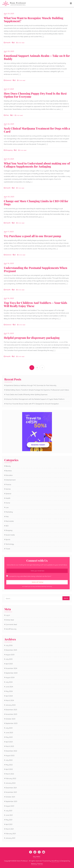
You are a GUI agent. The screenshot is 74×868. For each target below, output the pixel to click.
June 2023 (9, 733)
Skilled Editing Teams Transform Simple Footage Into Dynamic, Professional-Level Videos (37, 390)
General (8, 80)
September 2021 (11, 801)
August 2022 (10, 755)
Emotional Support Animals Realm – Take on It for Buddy (37, 57)
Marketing (9, 512)
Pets (6, 115)
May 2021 (9, 820)
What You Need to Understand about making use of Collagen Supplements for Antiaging (37, 165)
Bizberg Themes (37, 864)
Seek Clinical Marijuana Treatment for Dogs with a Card (37, 130)
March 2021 (10, 829)
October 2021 (10, 797)
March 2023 (10, 746)
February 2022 (11, 778)
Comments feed (11, 624)
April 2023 (9, 742)
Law (7, 507)
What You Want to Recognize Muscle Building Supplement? (34, 19)
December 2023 (11, 710)
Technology (10, 544)
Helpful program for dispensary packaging (32, 338)
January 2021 (10, 838)
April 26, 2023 (9, 124)
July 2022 (9, 760)
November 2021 (11, 792)
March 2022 (10, 774)
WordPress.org (11, 629)
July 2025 (9, 659)
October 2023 (10, 719)
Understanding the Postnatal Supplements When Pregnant (36, 269)
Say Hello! (37, 856)
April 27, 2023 (9, 89)
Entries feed (10, 620)
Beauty (8, 466)
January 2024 (11, 705)
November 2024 (11, 668)
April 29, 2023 (9, 14)
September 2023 (11, 723)
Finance (8, 484)
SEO (7, 526)
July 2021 (9, 811)
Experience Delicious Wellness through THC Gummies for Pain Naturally (31, 385)
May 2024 (9, 691)
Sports (8, 539)
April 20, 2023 (9, 197)
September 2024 (11, 673)
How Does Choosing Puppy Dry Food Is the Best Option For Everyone (35, 95)
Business (9, 471)
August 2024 (10, 677)
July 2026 (9, 645)
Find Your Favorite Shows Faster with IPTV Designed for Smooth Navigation (32, 404)
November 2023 (11, 714)
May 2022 (9, 765)
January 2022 (11, 783)
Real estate (10, 521)
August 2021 (10, 806)
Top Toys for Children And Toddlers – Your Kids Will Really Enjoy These (36, 304)
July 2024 (9, 682)
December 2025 (11, 650)
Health (7, 43)
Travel (8, 549)
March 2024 (10, 700)
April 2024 (9, 696)
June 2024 (9, 687)
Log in (8, 615)
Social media (10, 535)
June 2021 (9, 815)
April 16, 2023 (9, 263)
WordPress (55, 861)
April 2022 (9, 769)
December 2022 (11, 751)
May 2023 (9, 737)
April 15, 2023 (9, 333)
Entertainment (11, 480)
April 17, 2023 (9, 232)
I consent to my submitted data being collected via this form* (29, 576)
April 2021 (9, 824)
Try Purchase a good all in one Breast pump (32, 236)
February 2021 (11, 834)
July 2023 (9, 728)
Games (8, 489)
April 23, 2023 (9, 159)
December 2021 (11, 788)
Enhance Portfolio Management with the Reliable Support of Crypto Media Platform (35, 399)
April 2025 (9, 664)
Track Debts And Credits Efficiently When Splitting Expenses (27, 394)
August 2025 (10, 655)
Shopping (8, 150)
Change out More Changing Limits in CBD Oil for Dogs (36, 203)
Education (9, 475)
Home (8, 503)
